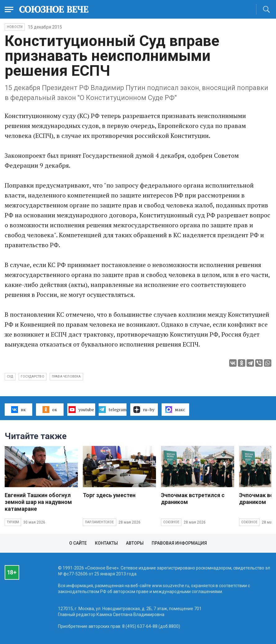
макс (175, 410)
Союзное (171, 522)
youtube (81, 410)
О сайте (78, 543)
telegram (112, 410)
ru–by (144, 410)
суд (10, 376)
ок (50, 410)
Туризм (13, 522)
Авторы (135, 543)
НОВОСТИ (15, 27)
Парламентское (100, 522)
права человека (66, 376)
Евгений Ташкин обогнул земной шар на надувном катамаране (38, 502)
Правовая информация (179, 543)
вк (18, 410)
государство (33, 376)
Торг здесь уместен (109, 495)
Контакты (106, 543)
